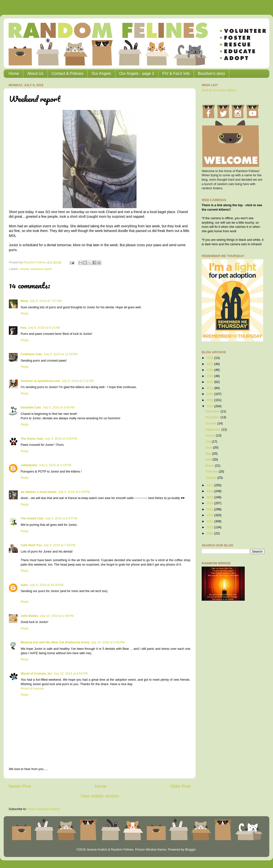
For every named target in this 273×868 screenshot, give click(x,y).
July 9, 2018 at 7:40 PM (59, 545)
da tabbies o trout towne (39, 492)
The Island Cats (32, 518)
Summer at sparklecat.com (40, 381)
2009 (210, 533)
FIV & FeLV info (176, 74)
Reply (25, 313)
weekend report (41, 269)
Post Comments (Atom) (44, 809)
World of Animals (32, 689)
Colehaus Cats (31, 354)
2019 (210, 400)
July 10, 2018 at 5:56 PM (108, 642)
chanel (24, 269)
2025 (210, 364)
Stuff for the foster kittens (219, 90)
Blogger (190, 850)
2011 (210, 521)
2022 (210, 382)
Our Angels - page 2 (137, 74)
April (209, 460)
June (209, 448)
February (212, 472)
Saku (24, 585)
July (209, 442)
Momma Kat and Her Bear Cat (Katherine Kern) (55, 642)
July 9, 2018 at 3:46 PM (59, 407)
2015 (210, 497)
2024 (210, 370)
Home (14, 74)
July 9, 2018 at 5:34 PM (74, 492)
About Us (35, 74)
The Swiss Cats (32, 439)
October (211, 423)
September (213, 430)
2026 (210, 358)
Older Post (180, 786)
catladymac (29, 465)
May (209, 454)
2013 (210, 509)
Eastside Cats (31, 407)
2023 (210, 376)
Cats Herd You (31, 545)
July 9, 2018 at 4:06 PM (61, 439)
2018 (210, 406)
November (213, 417)
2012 (210, 515)
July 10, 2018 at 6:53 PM (71, 674)
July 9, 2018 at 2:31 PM (78, 381)
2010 (210, 527)
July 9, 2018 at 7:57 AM (45, 301)
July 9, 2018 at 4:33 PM (55, 465)
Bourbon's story (212, 74)
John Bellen (29, 616)
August (211, 435)
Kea (23, 328)
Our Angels (101, 74)
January (211, 478)
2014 (210, 503)
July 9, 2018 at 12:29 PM (61, 354)
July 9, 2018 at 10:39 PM (46, 585)
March (210, 466)
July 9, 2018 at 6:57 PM (61, 518)
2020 (210, 394)
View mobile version (100, 796)
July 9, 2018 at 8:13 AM (44, 328)
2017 (210, 485)
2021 (210, 388)
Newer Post (20, 786)
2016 (210, 491)
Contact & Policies (68, 74)
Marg (24, 301)
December (213, 411)
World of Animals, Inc (36, 674)
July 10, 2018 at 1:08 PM (57, 616)
